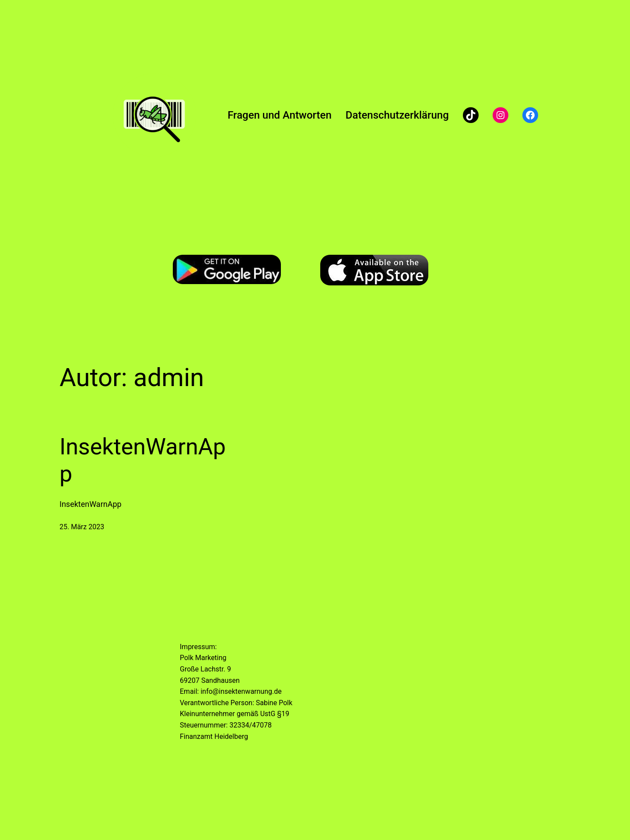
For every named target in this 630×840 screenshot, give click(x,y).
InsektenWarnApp (143, 460)
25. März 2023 (82, 527)
